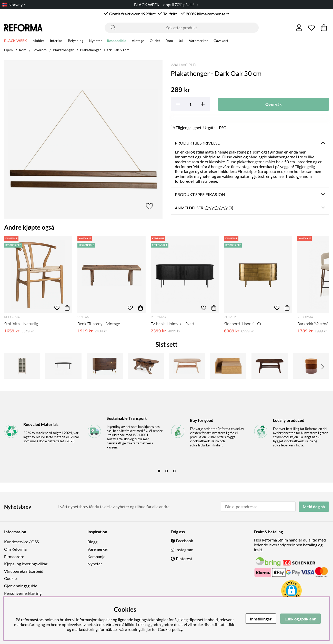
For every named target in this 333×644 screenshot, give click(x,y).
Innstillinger (261, 619)
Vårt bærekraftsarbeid (24, 571)
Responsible (117, 41)
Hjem (8, 50)
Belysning (76, 41)
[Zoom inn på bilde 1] (83, 139)
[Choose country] (13, 4)
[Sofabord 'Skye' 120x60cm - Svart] (63, 366)
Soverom (40, 50)
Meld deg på (314, 507)
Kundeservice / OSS (21, 542)
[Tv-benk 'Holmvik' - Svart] (185, 274)
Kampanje (96, 556)
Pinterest (184, 559)
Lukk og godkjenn (300, 619)
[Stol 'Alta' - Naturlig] (38, 274)
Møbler (38, 41)
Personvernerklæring (23, 593)
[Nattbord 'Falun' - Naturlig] (228, 366)
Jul (181, 41)
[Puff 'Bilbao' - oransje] (311, 366)
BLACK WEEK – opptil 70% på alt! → (167, 4)
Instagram (184, 550)
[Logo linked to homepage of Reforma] (23, 28)
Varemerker (198, 41)
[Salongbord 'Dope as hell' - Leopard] (146, 366)
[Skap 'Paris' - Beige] (22, 366)
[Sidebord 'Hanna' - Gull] (258, 274)
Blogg (92, 542)
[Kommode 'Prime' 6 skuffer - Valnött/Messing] (105, 366)
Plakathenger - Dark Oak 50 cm (105, 50)
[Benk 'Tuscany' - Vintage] (112, 274)
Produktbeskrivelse (197, 143)
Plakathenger (63, 50)
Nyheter (95, 41)
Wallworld (183, 65)
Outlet (155, 41)
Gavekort (221, 41)
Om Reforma (15, 549)
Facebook (184, 541)
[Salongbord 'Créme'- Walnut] (270, 366)
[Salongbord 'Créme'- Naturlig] (187, 366)
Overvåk (274, 104)
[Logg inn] (299, 28)
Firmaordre (14, 556)
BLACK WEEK (16, 41)
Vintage (138, 41)
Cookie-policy (170, 629)
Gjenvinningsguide (21, 586)
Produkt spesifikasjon (200, 194)
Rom (169, 41)
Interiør (56, 41)
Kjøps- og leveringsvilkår (26, 564)
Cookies (11, 578)
